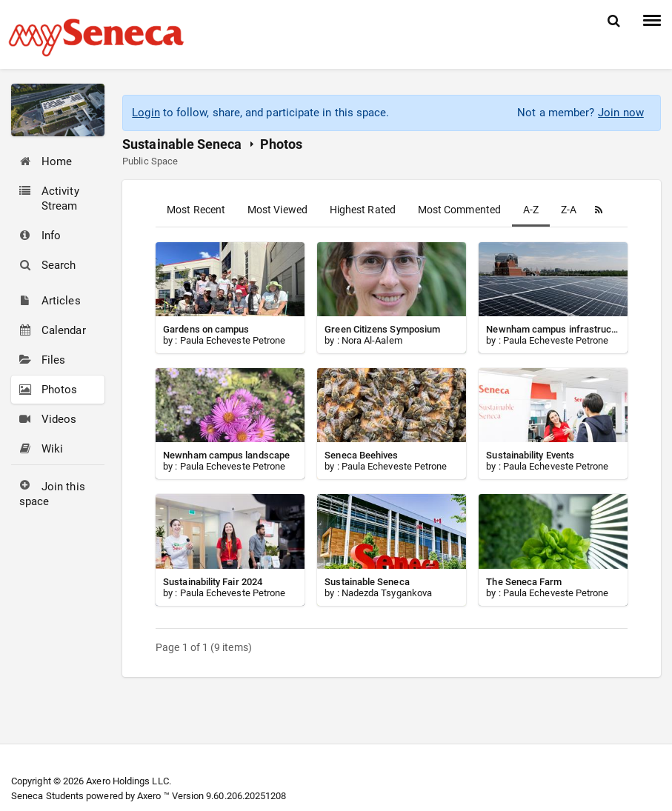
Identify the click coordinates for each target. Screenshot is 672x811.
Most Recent (196, 210)
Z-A (569, 210)
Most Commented (459, 210)
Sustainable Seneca (182, 144)
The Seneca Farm (524, 582)
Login (146, 113)
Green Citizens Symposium (382, 329)
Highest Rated (363, 210)
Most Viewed (277, 210)
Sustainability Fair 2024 (213, 582)
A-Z (531, 210)
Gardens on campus (206, 329)
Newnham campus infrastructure (557, 329)
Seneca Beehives (361, 455)
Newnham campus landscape (226, 455)
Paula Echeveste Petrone (233, 340)
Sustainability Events (530, 455)
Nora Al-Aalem (372, 340)
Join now (621, 113)
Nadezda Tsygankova (387, 593)
